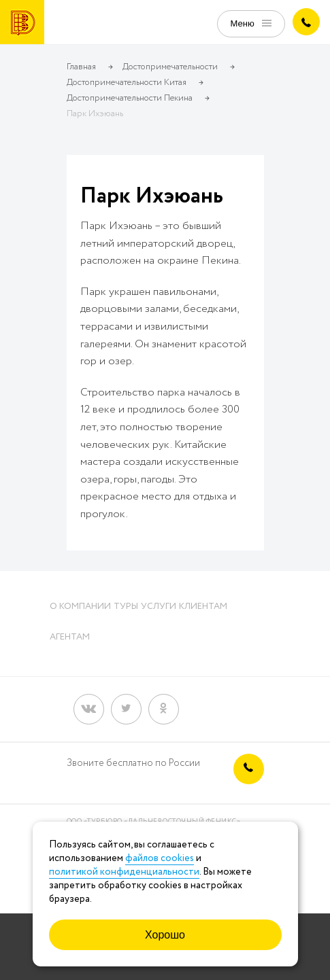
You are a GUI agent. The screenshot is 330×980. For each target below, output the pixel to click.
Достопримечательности (170, 67)
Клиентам (203, 607)
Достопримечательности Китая (127, 83)
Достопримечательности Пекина (130, 98)
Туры (126, 607)
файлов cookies (160, 858)
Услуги (159, 607)
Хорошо (165, 935)
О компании (80, 607)
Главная (81, 67)
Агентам (70, 637)
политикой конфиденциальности (124, 872)
